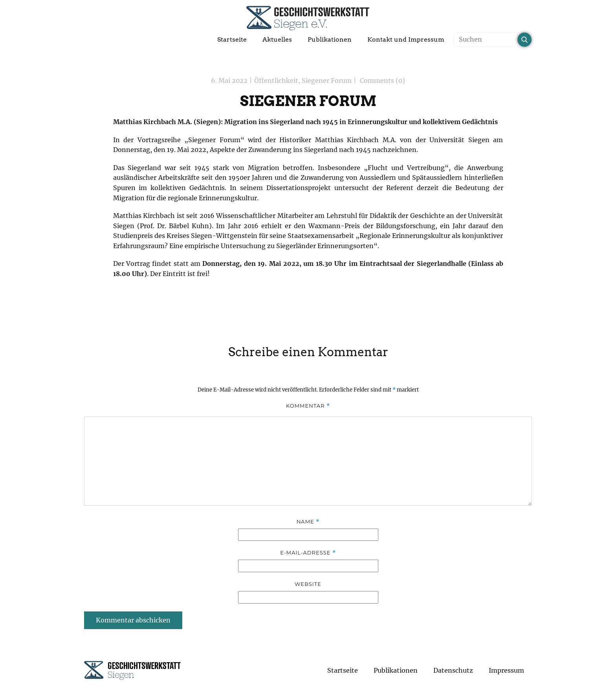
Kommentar (308, 406)
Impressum (506, 670)
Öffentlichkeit (276, 81)
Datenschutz (453, 670)
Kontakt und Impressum (406, 39)
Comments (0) (382, 81)
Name (308, 522)
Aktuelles (277, 39)
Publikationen (330, 39)
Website (308, 584)
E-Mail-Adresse (308, 553)
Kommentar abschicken (133, 620)
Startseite (232, 39)
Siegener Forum (327, 81)
